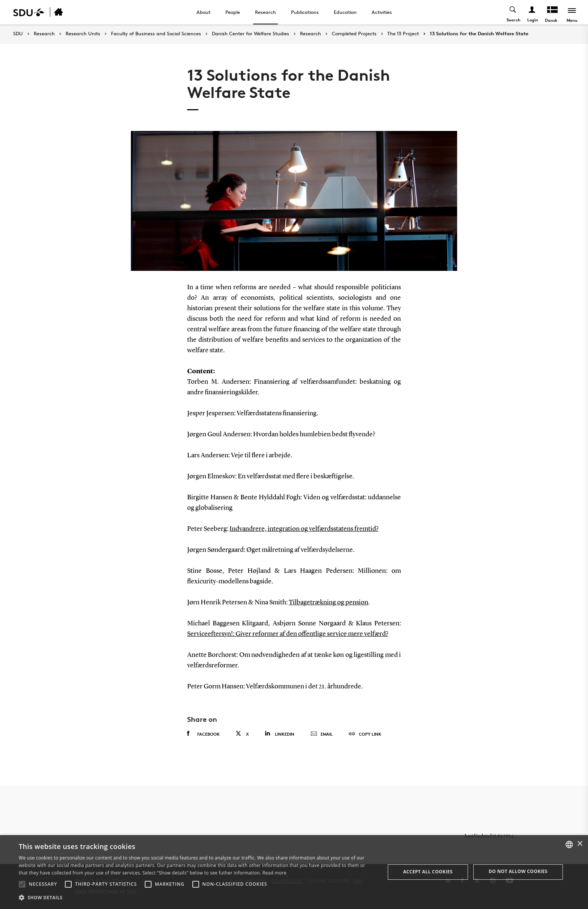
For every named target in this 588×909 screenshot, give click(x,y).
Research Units (83, 34)
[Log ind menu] (532, 12)
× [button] (580, 844)
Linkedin (280, 734)
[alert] (294, 872)
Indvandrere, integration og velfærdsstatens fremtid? (304, 529)
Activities (382, 12)
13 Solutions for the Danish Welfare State (479, 34)
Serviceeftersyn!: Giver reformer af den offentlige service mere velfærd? (288, 634)
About (203, 12)
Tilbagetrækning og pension (328, 602)
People (233, 12)
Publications (305, 12)
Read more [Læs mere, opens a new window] (274, 873)
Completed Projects (354, 34)
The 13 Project (403, 34)
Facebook (203, 734)
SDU (18, 34)
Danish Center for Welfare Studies (250, 34)
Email (322, 734)
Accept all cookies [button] (428, 872)
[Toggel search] (513, 12)
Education (345, 12)
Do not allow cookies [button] (518, 871)
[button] (22, 884)
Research (265, 12)
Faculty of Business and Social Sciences (156, 34)
